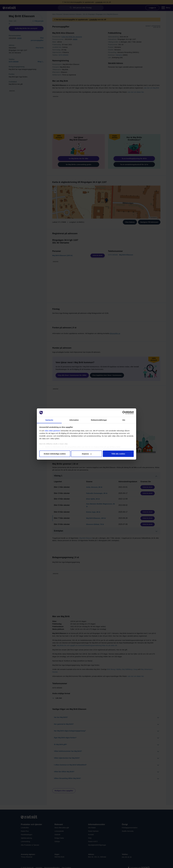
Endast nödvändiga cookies (55, 454)
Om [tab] (124, 420)
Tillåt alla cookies (118, 454)
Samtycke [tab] (49, 420)
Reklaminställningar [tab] (99, 420)
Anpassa (87, 454)
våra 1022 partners (53, 431)
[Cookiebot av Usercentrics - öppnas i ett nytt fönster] (124, 413)
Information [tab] (74, 420)
